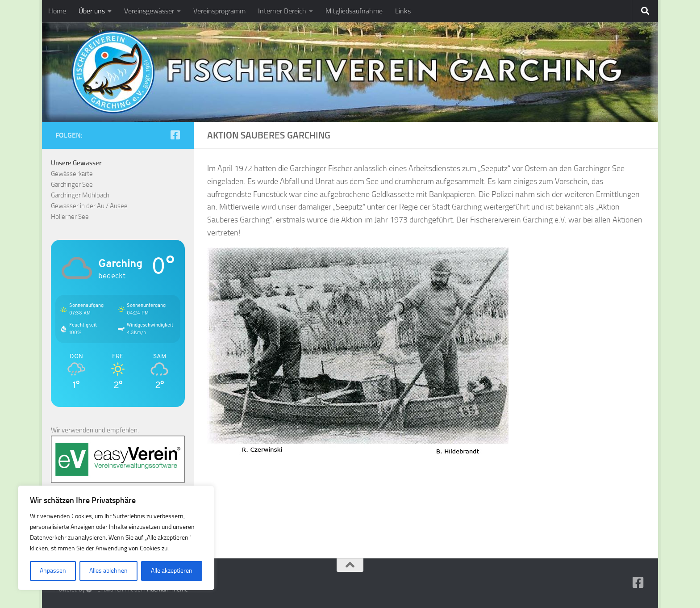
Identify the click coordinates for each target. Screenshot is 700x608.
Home (57, 11)
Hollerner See (70, 217)
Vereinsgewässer (149, 11)
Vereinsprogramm (219, 11)
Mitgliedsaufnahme (354, 11)
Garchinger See (72, 184)
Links (403, 11)
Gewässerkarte (72, 174)
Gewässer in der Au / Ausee (89, 206)
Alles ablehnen (108, 571)
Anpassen (53, 571)
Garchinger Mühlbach (80, 195)
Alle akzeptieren (172, 571)
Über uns (92, 11)
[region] (116, 538)
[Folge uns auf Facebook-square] (175, 135)
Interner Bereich (282, 11)
